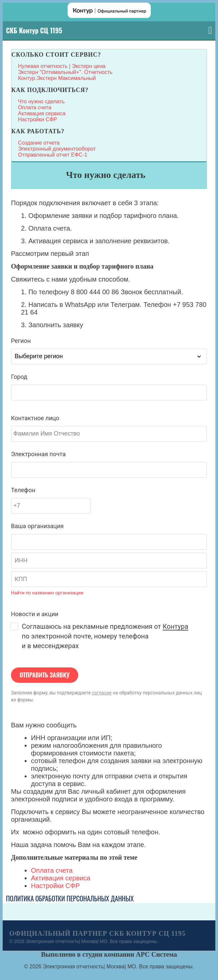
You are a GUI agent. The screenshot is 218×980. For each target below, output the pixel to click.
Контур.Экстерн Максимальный (57, 78)
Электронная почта (38, 454)
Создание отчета (39, 143)
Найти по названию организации (47, 593)
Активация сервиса (42, 113)
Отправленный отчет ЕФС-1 (53, 155)
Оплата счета (35, 107)
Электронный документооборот (57, 149)
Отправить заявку (45, 675)
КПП (21, 579)
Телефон (23, 490)
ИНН (21, 560)
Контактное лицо (35, 418)
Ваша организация (37, 526)
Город (19, 377)
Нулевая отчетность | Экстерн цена (62, 66)
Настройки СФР (37, 119)
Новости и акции (35, 614)
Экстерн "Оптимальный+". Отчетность (65, 72)
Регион (21, 341)
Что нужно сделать (41, 101)
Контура (176, 626)
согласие (102, 693)
